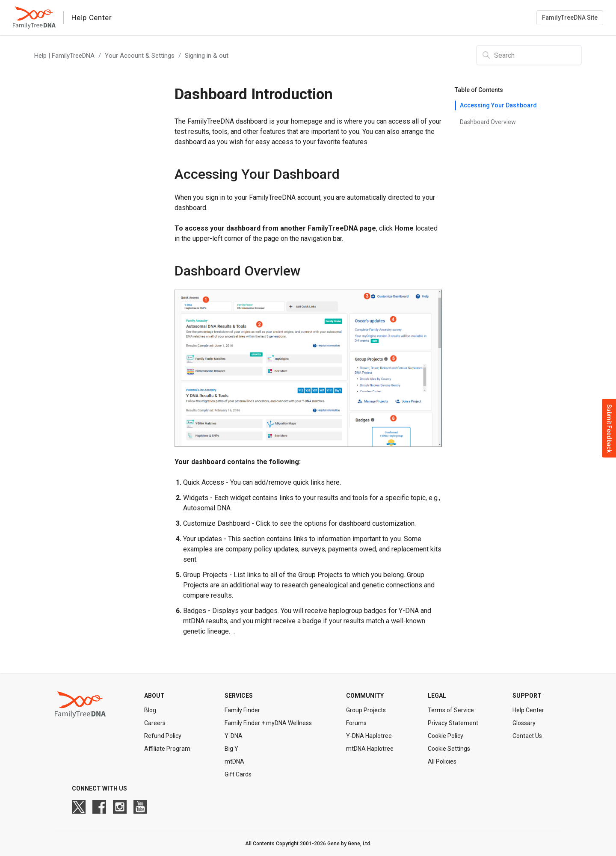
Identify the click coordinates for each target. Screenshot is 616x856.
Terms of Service (451, 710)
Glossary (524, 723)
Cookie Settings (449, 749)
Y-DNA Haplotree (369, 736)
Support (527, 696)
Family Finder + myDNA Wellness (268, 723)
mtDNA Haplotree (370, 749)
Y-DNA (234, 736)
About (154, 696)
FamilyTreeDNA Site (570, 18)
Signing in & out (207, 56)
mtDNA (234, 761)
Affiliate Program (167, 749)
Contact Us (527, 736)
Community (365, 696)
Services (239, 696)
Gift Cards (238, 774)
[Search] (529, 55)
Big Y (231, 749)
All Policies (442, 761)
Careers (155, 723)
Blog (150, 710)
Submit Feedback (609, 428)
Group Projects (366, 710)
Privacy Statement (453, 723)
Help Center (528, 710)
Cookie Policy (446, 736)
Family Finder (242, 710)
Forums (356, 723)
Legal (437, 696)
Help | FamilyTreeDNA (64, 56)
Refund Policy (163, 736)
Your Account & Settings (140, 56)
